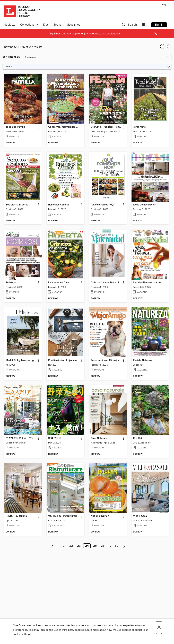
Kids (46, 25)
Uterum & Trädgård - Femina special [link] (106, 127)
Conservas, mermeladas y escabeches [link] (64, 127)
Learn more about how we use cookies (108, 630)
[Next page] (124, 546)
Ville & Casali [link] (141, 516)
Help (164, 5)
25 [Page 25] (95, 546)
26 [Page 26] (103, 546)
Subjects (10, 25)
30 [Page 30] (117, 546)
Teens (58, 25)
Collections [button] (29, 25)
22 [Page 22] (71, 546)
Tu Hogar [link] (11, 283)
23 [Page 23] (79, 546)
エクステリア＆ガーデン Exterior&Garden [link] (21, 438)
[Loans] (144, 25)
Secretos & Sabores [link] (17, 205)
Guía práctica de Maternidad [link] (106, 283)
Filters (9, 67)
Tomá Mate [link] (139, 127)
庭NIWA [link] (138, 438)
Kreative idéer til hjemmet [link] (63, 360)
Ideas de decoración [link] (145, 205)
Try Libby (55, 34)
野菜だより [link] (55, 438)
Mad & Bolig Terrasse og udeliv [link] (21, 360)
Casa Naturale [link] (99, 438)
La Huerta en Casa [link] (59, 283)
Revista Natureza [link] (143, 360)
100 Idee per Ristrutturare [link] (63, 516)
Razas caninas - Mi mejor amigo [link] (106, 360)
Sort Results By (11, 57)
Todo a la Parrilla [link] (15, 127)
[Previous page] (52, 546)
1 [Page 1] (59, 546)
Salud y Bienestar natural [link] (148, 283)
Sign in (159, 25)
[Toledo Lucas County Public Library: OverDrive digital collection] (22, 12)
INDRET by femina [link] (16, 516)
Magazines (73, 25)
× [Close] (159, 628)
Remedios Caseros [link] (59, 205)
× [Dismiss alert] (156, 34)
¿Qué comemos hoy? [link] (103, 205)
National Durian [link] (100, 516)
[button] (129, 25)
